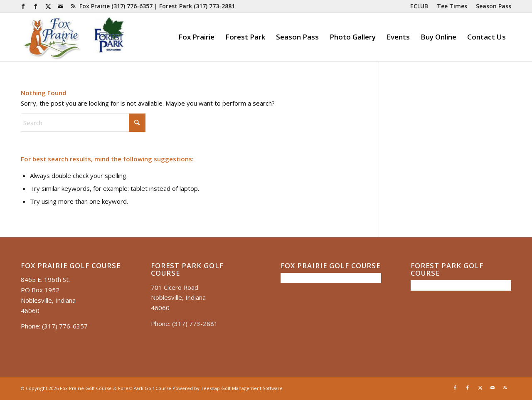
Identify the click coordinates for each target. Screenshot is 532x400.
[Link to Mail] (60, 6)
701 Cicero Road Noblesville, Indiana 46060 (178, 298)
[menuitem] (419, 6)
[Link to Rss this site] (73, 6)
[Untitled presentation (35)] (74, 37)
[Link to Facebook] (23, 6)
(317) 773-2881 (214, 6)
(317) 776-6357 (132, 6)
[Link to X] (48, 6)
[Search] (83, 123)
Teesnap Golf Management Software (242, 388)
